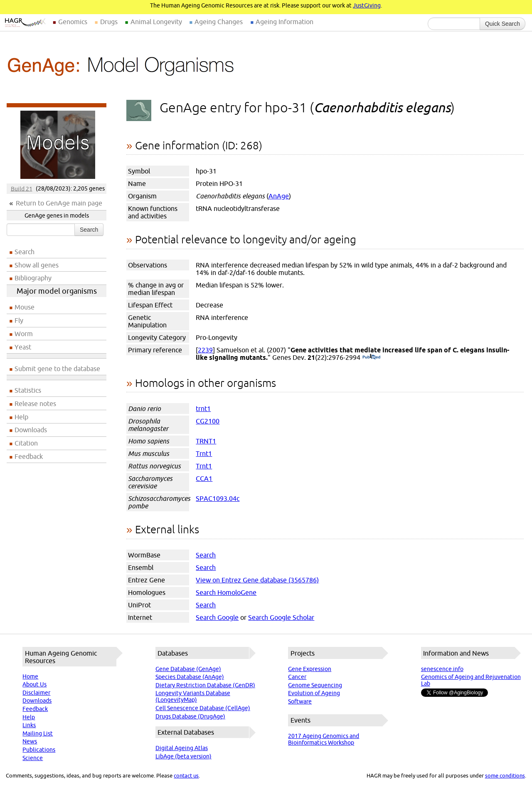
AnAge (279, 196)
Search (89, 230)
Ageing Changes (219, 22)
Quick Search (502, 24)
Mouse (25, 307)
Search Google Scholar (281, 617)
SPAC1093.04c (218, 498)
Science (33, 758)
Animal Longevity (156, 22)
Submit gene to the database (57, 369)
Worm (24, 334)
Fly (19, 320)
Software (300, 701)
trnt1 (203, 409)
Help (21, 417)
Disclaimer (36, 693)
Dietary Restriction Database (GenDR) (205, 685)
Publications (39, 750)
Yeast (23, 347)
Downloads (31, 430)
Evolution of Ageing (314, 693)
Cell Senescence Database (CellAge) (203, 708)
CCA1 (204, 478)
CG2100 (208, 421)
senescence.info (442, 669)
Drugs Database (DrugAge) (190, 716)
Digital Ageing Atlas (182, 748)
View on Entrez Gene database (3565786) (257, 580)
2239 (205, 350)
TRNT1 (206, 441)
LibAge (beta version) (183, 756)
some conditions (505, 775)
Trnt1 (204, 453)
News (30, 741)
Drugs (109, 22)
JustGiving (367, 5)
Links (29, 725)
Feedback (29, 456)
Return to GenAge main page (59, 203)
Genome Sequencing (315, 685)
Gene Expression (310, 669)
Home (30, 676)
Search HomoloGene (226, 592)
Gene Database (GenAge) (188, 669)
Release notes (35, 404)
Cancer (297, 677)
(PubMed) (371, 357)
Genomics (73, 22)
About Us (34, 684)
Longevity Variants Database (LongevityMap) (193, 696)
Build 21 (22, 188)
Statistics (28, 390)
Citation (26, 443)
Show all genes (37, 265)
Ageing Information (284, 22)
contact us (186, 775)
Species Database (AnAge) (190, 677)
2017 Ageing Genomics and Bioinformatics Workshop (324, 739)
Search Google (217, 617)
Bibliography (33, 278)
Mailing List (38, 733)
